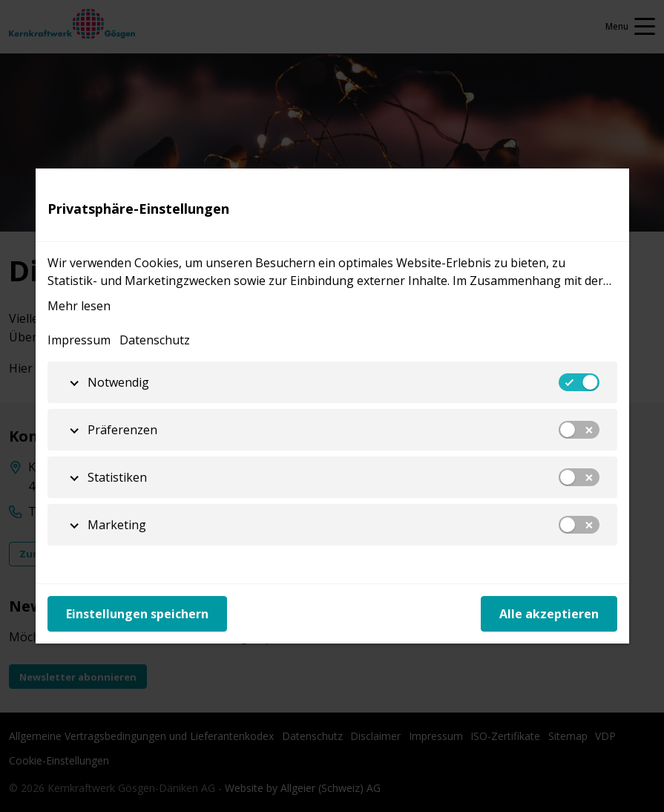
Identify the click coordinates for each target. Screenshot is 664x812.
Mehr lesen (79, 306)
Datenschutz (155, 340)
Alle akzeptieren (549, 614)
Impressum (79, 340)
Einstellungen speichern (137, 614)
